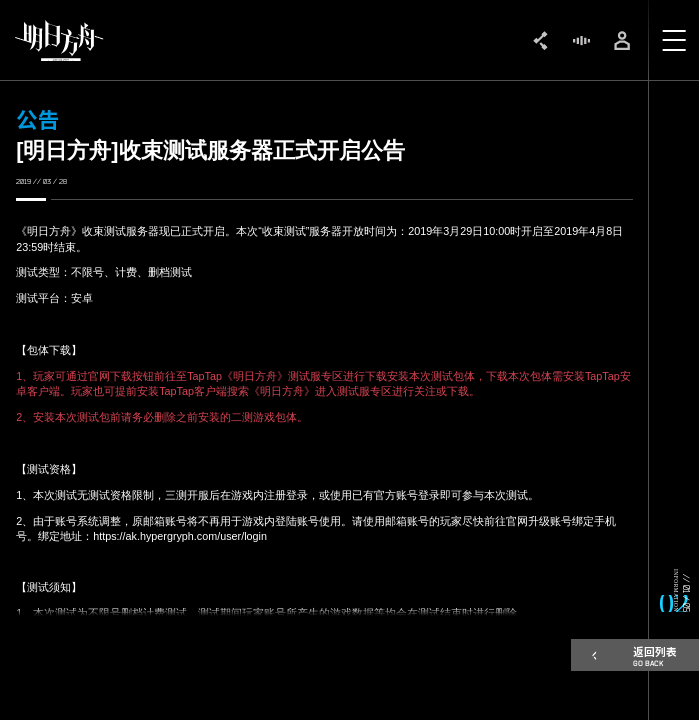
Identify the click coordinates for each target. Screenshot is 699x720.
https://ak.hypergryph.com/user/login (180, 536)
